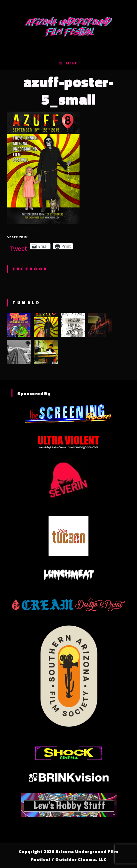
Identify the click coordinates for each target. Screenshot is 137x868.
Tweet (18, 246)
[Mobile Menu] (69, 63)
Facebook (30, 269)
